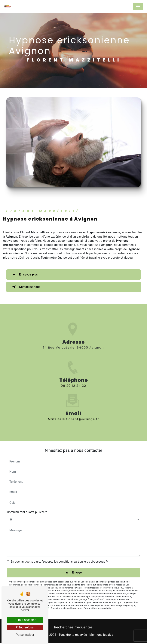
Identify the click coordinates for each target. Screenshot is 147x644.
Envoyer (77, 572)
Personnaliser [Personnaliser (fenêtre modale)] (25, 635)
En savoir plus (24, 275)
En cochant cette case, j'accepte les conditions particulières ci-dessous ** (60, 562)
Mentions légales (101, 635)
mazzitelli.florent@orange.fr (73, 403)
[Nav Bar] (138, 7)
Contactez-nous (26, 287)
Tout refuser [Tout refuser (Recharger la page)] (25, 627)
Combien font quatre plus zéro (27, 512)
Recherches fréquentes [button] (73, 627)
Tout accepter (25, 620)
